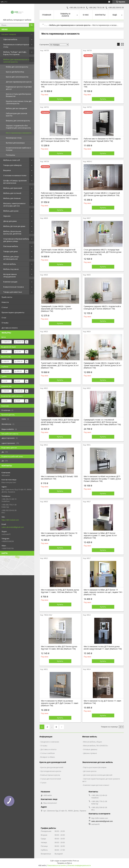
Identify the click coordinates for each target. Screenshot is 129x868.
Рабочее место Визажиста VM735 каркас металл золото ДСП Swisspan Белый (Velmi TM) (60, 84)
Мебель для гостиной (12, 193)
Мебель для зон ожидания (16, 108)
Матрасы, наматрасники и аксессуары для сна (14, 205)
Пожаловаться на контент (57, 866)
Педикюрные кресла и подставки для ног (19, 88)
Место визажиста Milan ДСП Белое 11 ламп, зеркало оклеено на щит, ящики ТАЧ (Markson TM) (103, 592)
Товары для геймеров (12, 165)
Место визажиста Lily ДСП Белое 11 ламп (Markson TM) (102, 702)
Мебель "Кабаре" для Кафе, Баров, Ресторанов (15, 53)
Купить (60, 99)
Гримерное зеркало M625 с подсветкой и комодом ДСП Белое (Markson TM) (102, 308)
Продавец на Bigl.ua (64, 863)
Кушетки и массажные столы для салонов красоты (19, 102)
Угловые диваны (90, 749)
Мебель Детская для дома (14, 226)
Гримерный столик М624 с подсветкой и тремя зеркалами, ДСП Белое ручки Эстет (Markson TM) (103, 365)
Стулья (43, 783)
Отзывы (5, 323)
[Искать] (32, 25)
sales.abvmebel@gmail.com (13, 527)
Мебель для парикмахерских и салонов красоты (16, 61)
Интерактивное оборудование (10, 275)
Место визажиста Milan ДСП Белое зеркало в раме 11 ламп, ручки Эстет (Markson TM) (100, 535)
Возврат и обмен (48, 757)
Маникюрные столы (14, 138)
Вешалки (7, 170)
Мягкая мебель (10, 264)
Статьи (5, 307)
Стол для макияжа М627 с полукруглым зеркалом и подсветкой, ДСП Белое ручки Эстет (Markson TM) (103, 252)
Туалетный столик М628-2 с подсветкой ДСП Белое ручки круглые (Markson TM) (102, 194)
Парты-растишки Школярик (95, 767)
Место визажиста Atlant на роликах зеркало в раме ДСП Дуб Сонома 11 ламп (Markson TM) (60, 703)
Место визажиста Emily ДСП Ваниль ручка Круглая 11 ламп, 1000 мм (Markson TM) (60, 591)
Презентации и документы (13, 312)
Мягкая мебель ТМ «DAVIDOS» (96, 746)
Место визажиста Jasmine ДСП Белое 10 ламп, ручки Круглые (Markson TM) (59, 534)
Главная (47, 15)
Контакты (100, 15)
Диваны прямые (90, 753)
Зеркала (7, 216)
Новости (5, 302)
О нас (4, 318)
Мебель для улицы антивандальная (11, 258)
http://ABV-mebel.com (10, 520)
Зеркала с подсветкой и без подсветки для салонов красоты (18, 127)
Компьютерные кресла (50, 775)
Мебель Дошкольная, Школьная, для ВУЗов (12, 233)
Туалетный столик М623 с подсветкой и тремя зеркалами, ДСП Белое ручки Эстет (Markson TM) (60, 365)
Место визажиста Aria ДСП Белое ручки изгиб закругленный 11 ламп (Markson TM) (103, 648)
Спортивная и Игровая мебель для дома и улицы (16, 240)
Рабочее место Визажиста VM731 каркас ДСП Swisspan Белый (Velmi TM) (59, 140)
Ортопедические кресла (51, 771)
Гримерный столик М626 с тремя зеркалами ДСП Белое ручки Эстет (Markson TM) (57, 309)
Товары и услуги (65, 15)
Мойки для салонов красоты (17, 67)
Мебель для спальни (12, 198)
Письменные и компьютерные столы (16, 46)
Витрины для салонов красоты (18, 121)
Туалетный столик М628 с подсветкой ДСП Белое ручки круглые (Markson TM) (59, 251)
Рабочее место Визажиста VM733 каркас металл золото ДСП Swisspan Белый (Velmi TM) (103, 84)
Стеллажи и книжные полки (15, 175)
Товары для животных (13, 292)
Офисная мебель (10, 39)
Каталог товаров (9, 34)
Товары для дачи (10, 251)
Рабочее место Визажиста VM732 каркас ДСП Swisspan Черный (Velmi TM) (102, 140)
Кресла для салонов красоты (17, 77)
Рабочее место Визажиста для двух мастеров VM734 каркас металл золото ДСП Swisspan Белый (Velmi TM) (59, 195)
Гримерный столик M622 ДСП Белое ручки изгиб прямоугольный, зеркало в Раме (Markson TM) (60, 422)
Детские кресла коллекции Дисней (98, 775)
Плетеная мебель (11, 246)
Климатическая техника (13, 287)
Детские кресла (90, 771)
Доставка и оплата (10, 328)
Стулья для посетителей (51, 779)
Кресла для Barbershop (15, 72)
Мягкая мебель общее (93, 742)
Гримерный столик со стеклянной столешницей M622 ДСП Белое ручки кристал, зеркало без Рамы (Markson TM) (102, 422)
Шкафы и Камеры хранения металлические (15, 182)
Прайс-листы (7, 297)
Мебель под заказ (11, 269)
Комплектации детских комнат (96, 785)
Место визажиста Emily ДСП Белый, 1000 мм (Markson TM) (59, 478)
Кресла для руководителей (52, 767)
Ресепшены (10, 155)
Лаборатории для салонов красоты (16, 115)
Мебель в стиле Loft (12, 160)
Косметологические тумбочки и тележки (18, 149)
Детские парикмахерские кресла (19, 82)
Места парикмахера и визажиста (19, 133)
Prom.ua (76, 861)
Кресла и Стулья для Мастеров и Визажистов (18, 95)
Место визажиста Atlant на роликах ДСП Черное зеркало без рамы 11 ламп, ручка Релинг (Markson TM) (102, 479)
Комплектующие (10, 282)
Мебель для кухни (11, 211)
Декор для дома (10, 221)
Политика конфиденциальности (79, 866)
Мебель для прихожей (13, 188)
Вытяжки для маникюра (15, 143)
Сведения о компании (50, 742)
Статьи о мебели (48, 753)
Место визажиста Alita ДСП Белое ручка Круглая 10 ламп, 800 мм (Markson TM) (59, 648)
